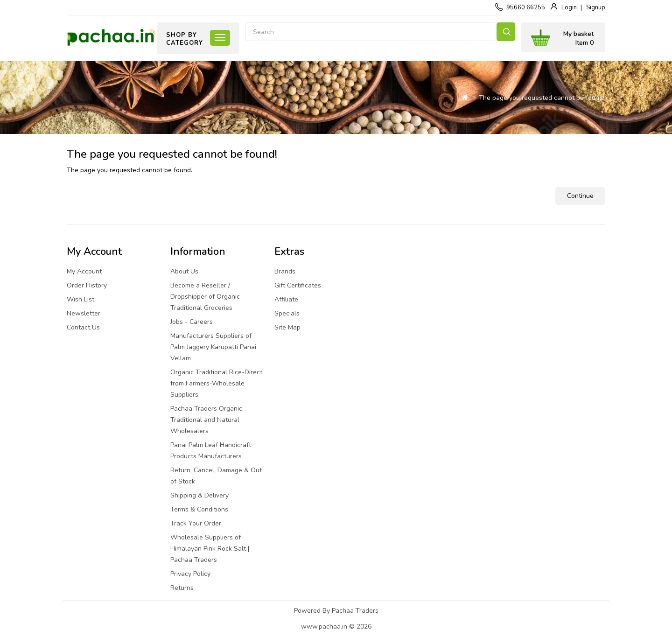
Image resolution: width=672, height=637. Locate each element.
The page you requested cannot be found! (542, 98)
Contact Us (83, 327)
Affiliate (286, 299)
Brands (285, 271)
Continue (580, 196)
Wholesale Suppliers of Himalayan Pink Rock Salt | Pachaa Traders (210, 549)
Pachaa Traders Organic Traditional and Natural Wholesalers (206, 420)
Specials (287, 313)
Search (506, 32)
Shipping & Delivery (199, 495)
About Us (184, 271)
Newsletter (84, 313)
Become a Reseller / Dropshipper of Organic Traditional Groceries (205, 297)
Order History (87, 285)
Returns (182, 588)
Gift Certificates (298, 285)
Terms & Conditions (199, 509)
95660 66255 (526, 7)
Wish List (80, 299)
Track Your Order (196, 523)
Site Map (287, 327)
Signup (596, 7)
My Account (84, 271)
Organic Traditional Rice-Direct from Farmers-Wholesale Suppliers (216, 383)
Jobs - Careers (192, 322)
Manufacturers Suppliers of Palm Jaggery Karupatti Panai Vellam (213, 347)
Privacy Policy (190, 574)
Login (569, 7)
